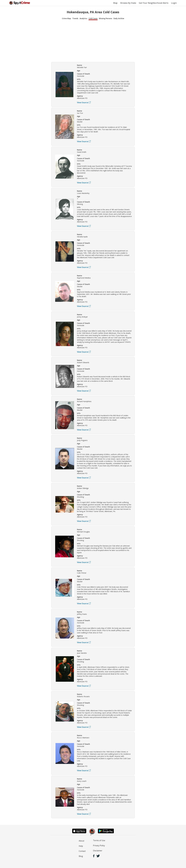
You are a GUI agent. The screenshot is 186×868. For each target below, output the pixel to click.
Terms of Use (99, 840)
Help (81, 846)
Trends (75, 18)
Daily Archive (119, 18)
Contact (82, 851)
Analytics (83, 18)
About (81, 841)
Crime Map (66, 18)
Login (174, 3)
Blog (81, 856)
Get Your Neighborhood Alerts (154, 3)
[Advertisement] (93, 41)
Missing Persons (106, 18)
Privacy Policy (99, 846)
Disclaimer (98, 851)
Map (115, 3)
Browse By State (128, 3)
